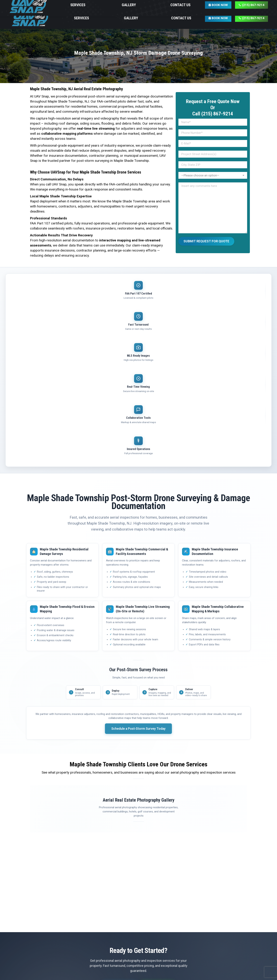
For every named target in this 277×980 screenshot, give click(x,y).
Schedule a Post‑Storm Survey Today (138, 576)
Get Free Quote (118, 834)
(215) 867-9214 (159, 834)
